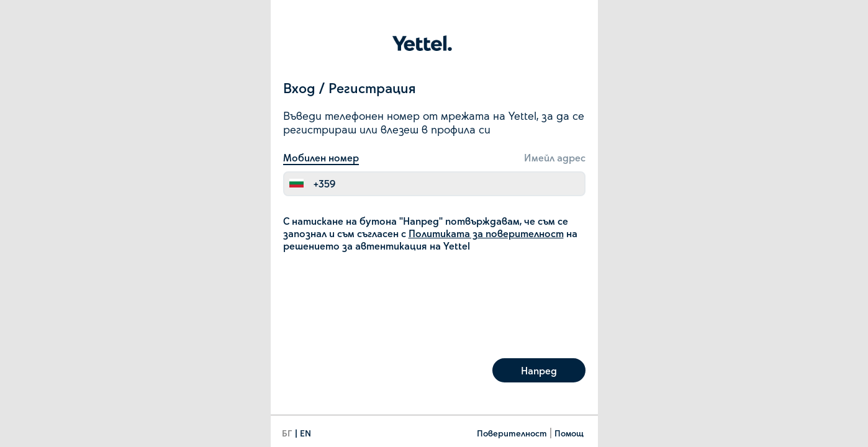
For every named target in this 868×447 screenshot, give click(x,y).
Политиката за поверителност (486, 233)
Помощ (569, 433)
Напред (539, 370)
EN (305, 433)
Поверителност (512, 433)
